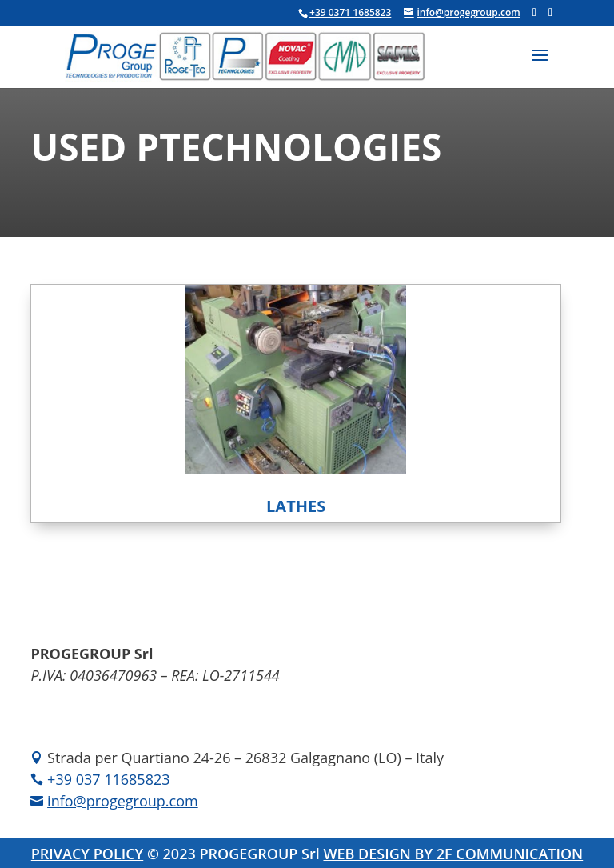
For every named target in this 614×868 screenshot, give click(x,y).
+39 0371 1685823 (350, 12)
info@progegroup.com (123, 801)
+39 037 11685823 (108, 779)
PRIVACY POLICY (87, 854)
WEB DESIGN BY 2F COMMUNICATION (453, 854)
